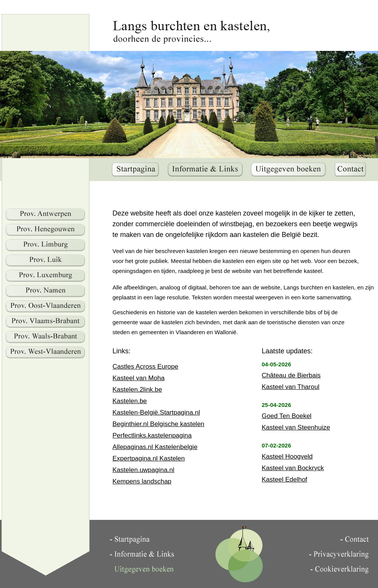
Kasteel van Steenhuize (296, 427)
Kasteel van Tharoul (291, 387)
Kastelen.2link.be (137, 390)
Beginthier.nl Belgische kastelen (158, 424)
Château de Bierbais (291, 375)
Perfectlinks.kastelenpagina (152, 435)
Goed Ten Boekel (287, 416)
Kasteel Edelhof (284, 479)
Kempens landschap (142, 481)
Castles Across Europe (145, 367)
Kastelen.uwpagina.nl (143, 470)
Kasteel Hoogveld (287, 457)
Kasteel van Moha (138, 378)
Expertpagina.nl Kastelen (149, 458)
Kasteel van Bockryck (293, 468)
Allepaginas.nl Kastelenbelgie (155, 447)
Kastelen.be (130, 401)
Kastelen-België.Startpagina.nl (156, 412)
